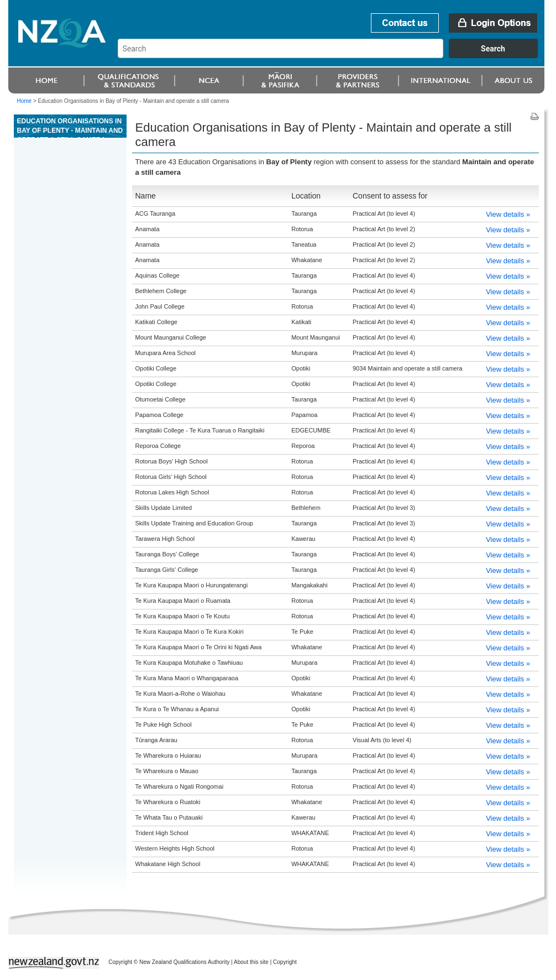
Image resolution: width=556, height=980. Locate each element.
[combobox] (333, 55)
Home (25, 101)
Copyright (285, 962)
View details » (508, 214)
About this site (251, 962)
